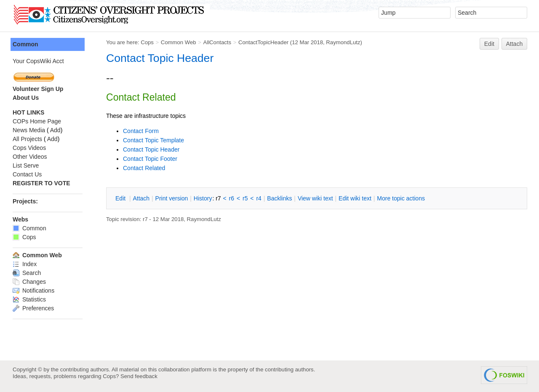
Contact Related (144, 168)
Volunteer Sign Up (38, 89)
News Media (29, 130)
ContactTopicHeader (263, 42)
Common (25, 44)
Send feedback (139, 376)
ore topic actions (401, 198)
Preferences (33, 308)
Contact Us (27, 174)
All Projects (27, 139)
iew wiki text (315, 198)
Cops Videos (29, 148)
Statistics (29, 299)
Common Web (179, 42)
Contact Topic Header (160, 58)
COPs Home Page (37, 121)
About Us (26, 98)
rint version (172, 198)
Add (55, 130)
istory (203, 198)
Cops (147, 42)
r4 (259, 198)
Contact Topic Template (153, 140)
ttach (141, 198)
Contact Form (141, 131)
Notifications (33, 291)
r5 (245, 198)
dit (121, 198)
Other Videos (30, 157)
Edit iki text (355, 198)
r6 (232, 198)
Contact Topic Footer (150, 159)
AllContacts (217, 42)
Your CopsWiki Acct (38, 61)
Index (25, 264)
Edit (489, 44)
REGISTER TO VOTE (41, 183)
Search (27, 273)
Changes (29, 282)
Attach (515, 44)
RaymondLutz (343, 42)
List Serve (26, 165)
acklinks (279, 198)
